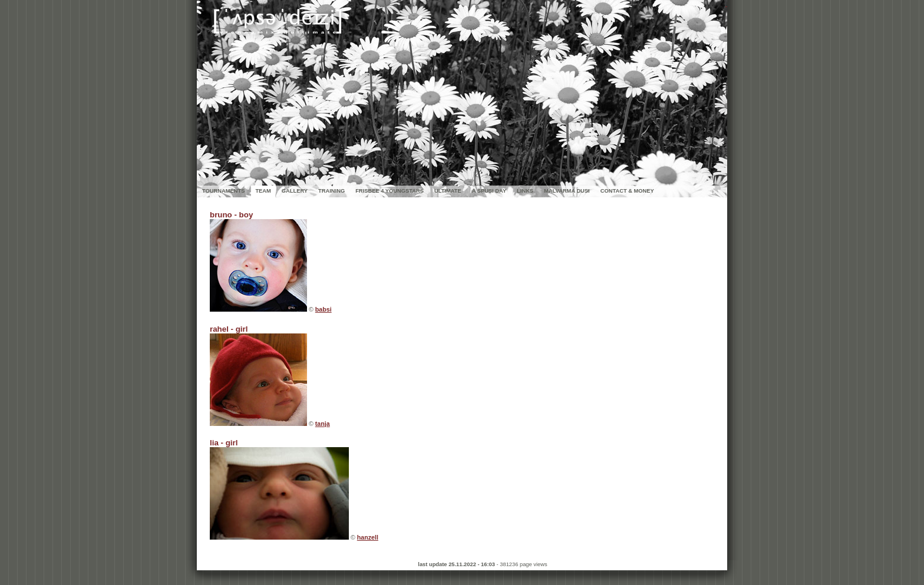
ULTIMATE (448, 191)
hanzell (368, 537)
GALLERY (295, 191)
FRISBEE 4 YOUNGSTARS (390, 191)
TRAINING (331, 191)
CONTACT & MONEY (627, 191)
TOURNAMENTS (223, 191)
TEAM (263, 191)
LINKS (525, 191)
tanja (323, 424)
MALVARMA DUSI (567, 191)
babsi (324, 309)
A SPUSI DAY (489, 191)
